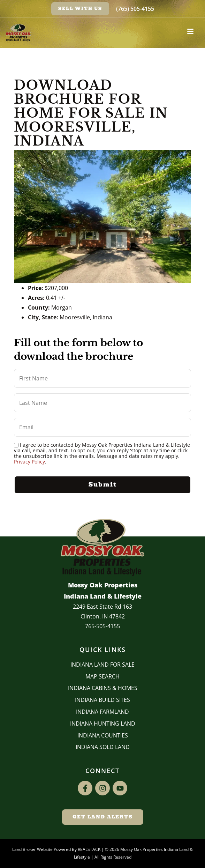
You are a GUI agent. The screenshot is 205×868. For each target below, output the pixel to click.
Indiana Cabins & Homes (103, 688)
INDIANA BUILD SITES (102, 700)
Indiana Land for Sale (102, 665)
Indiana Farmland (102, 712)
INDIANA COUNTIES (103, 735)
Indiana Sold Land (103, 747)
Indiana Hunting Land (103, 724)
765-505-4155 (102, 626)
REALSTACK (89, 849)
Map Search (102, 676)
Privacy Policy (29, 462)
